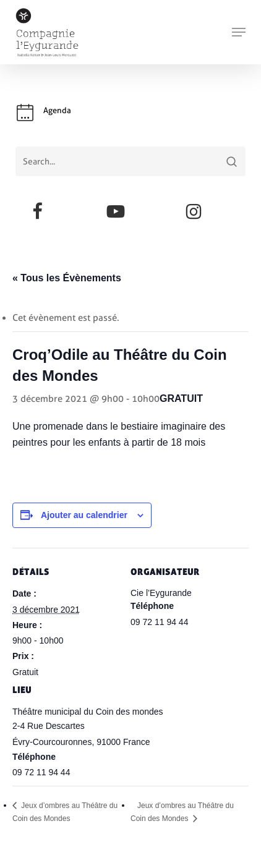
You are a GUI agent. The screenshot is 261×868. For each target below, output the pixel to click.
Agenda (57, 110)
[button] (239, 32)
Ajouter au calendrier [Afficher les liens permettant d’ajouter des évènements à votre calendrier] (84, 515)
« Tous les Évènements (67, 278)
